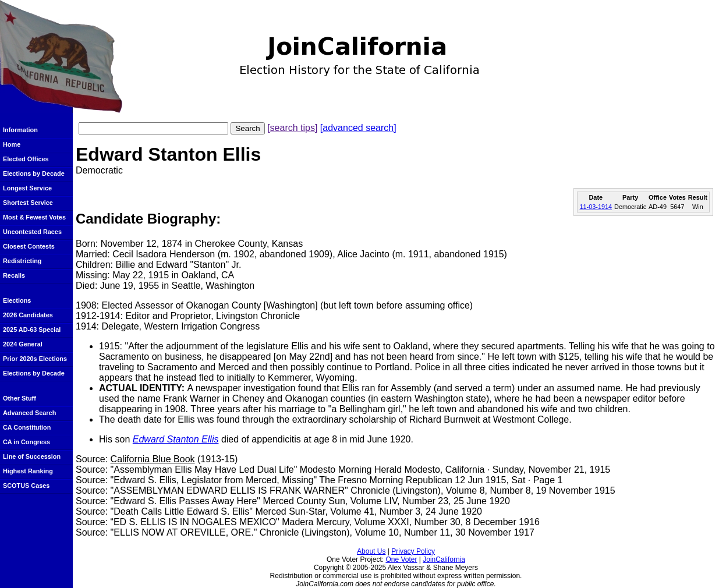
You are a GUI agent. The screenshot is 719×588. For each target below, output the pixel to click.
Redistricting (22, 261)
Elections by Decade (34, 173)
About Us (371, 551)
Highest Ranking (28, 471)
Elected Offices (26, 159)
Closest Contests (29, 246)
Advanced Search (29, 413)
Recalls (14, 275)
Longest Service (27, 188)
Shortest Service (28, 203)
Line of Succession (32, 456)
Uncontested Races (32, 232)
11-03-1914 (596, 207)
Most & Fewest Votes (34, 217)
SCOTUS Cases (26, 486)
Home (12, 144)
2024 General (23, 344)
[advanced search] (358, 128)
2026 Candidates (28, 315)
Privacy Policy (413, 551)
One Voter (401, 559)
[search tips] (292, 128)
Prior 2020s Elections (35, 359)
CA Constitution (27, 427)
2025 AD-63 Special (32, 330)
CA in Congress (26, 442)
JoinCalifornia (444, 559)
